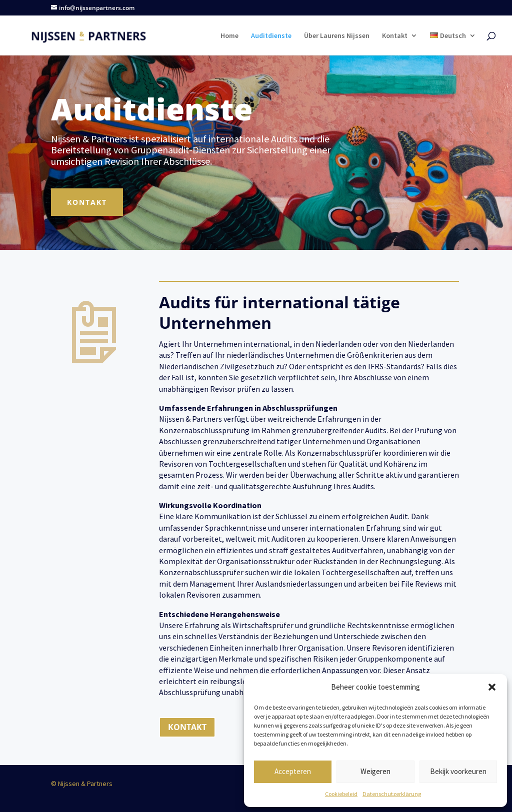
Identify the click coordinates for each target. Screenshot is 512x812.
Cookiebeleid (341, 794)
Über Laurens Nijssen (337, 36)
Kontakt (395, 36)
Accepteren (293, 771)
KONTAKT (187, 727)
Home (229, 36)
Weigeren (375, 771)
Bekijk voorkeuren (458, 771)
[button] (492, 687)
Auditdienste (271, 36)
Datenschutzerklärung (392, 794)
